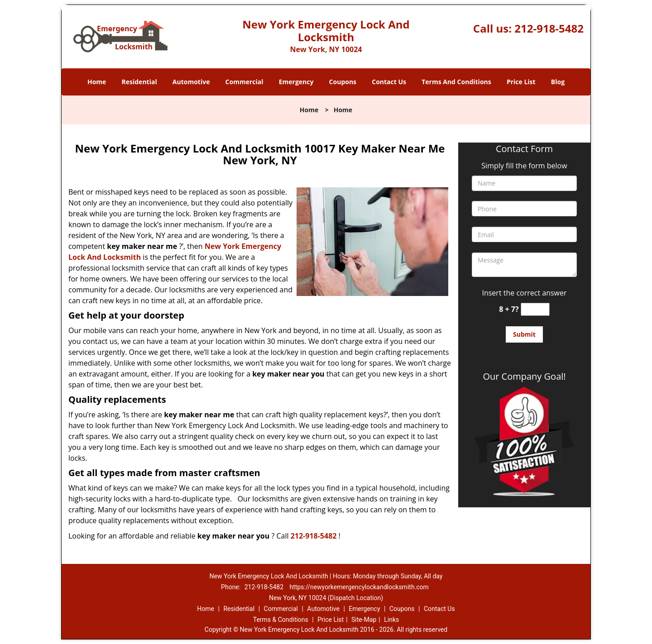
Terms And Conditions (456, 82)
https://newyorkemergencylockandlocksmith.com (359, 587)
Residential (139, 82)
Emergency (296, 82)
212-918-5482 (549, 28)
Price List (521, 82)
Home (97, 82)
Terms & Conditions (281, 620)
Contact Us (389, 82)
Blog (558, 82)
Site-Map (364, 620)
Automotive (191, 82)
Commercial (244, 82)
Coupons (343, 82)
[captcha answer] (535, 309)
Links (391, 620)
